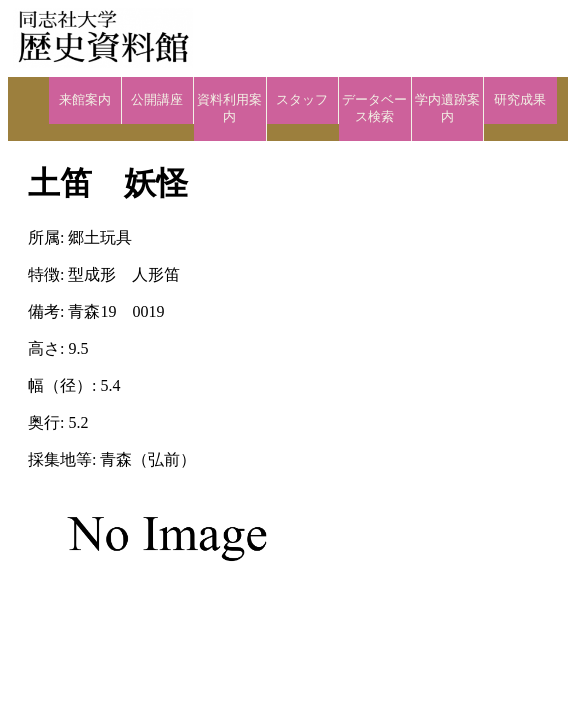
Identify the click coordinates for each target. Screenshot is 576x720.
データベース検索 (374, 108)
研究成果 (520, 100)
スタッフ (302, 100)
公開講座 (157, 100)
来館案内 (85, 100)
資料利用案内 (229, 108)
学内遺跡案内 (447, 108)
